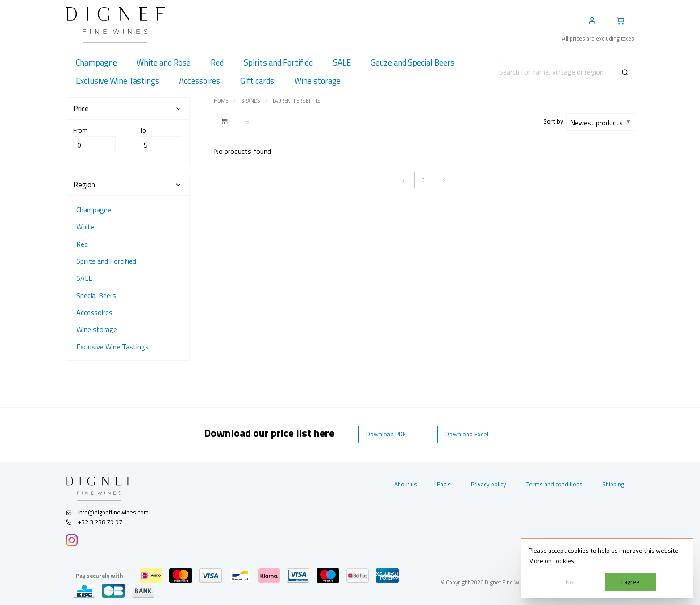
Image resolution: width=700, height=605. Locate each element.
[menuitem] (96, 63)
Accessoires (94, 312)
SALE (84, 278)
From (94, 140)
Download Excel (467, 434)
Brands (250, 101)
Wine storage (97, 329)
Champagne (94, 210)
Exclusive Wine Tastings (112, 347)
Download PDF (386, 434)
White (85, 227)
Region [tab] (128, 185)
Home (221, 101)
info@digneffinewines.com (107, 512)
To (161, 140)
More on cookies (551, 561)
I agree (631, 582)
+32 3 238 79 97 (94, 522)
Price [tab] (128, 108)
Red (82, 244)
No (569, 582)
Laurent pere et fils (296, 101)
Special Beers (96, 295)
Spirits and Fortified (106, 261)
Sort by (555, 121)
